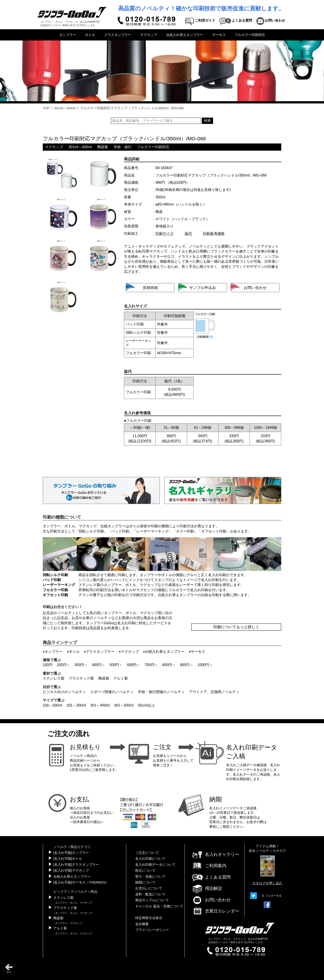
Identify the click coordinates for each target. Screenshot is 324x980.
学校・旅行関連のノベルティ (161, 692)
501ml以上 (146, 705)
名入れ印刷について (150, 859)
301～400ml (100, 705)
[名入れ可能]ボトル (68, 859)
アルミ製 (121, 678)
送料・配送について (150, 894)
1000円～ (205, 665)
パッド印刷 (120, 531)
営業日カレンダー (215, 911)
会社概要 (142, 924)
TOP (46, 108)
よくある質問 (211, 877)
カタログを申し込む (267, 883)
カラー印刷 (185, 531)
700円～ (151, 665)
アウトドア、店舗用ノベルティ (214, 692)
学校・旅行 (123, 147)
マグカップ (149, 35)
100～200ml (52, 705)
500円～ (116, 665)
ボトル (90, 35)
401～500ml (124, 705)
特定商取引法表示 (149, 918)
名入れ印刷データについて (155, 865)
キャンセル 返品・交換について (159, 906)
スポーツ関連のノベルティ (112, 692)
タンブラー (68, 35)
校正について (145, 870)
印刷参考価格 (214, 234)
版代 (188, 234)
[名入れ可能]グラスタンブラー (76, 865)
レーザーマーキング (153, 531)
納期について (145, 882)
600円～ (134, 665)
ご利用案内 (209, 866)
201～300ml (76, 705)
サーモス (219, 35)
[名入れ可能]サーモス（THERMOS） (81, 882)
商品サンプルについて (152, 900)
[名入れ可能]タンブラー (71, 853)
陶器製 (103, 147)
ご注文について (147, 853)
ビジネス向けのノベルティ (64, 692)
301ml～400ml (65, 108)
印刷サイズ (164, 234)
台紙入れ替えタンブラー (185, 35)
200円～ (63, 665)
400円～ (98, 665)
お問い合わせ (211, 900)
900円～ (186, 665)
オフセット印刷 (214, 531)
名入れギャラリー (215, 854)
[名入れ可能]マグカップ (71, 870)
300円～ (81, 665)
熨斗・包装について (150, 877)
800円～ (169, 665)
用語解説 (207, 888)
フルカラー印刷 (55, 590)
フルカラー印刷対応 (250, 35)
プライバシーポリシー (152, 930)
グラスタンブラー (118, 35)
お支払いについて (149, 888)
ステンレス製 (54, 678)
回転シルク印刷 (91, 531)
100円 (48, 665)
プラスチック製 (81, 678)
